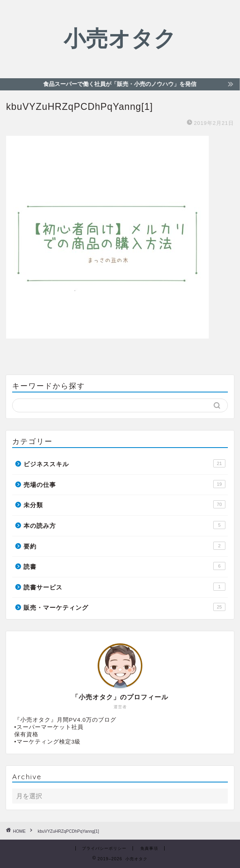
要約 (124, 546)
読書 (124, 566)
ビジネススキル (124, 463)
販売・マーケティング (124, 607)
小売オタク (120, 38)
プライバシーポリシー (104, 848)
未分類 (124, 504)
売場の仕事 (124, 484)
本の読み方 (124, 525)
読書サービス (124, 587)
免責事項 (149, 848)
